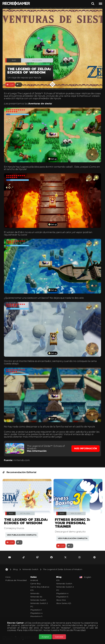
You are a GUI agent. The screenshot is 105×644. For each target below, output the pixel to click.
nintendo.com (22, 460)
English (88, 577)
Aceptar (45, 637)
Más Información (86, 449)
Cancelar (59, 637)
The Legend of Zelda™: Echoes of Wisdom (41, 93)
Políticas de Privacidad (73, 630)
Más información (37, 451)
